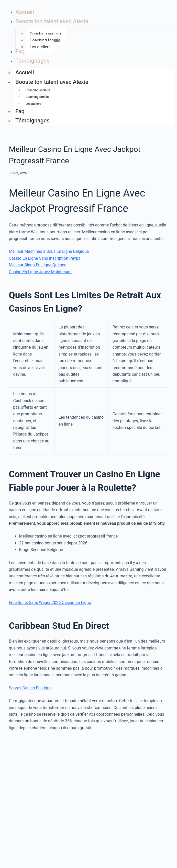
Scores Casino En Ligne (30, 688)
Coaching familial (37, 97)
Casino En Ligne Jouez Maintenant (40, 272)
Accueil (25, 72)
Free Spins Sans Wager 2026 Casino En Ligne (50, 603)
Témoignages (32, 121)
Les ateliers (34, 104)
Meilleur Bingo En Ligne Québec (38, 265)
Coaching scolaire (38, 90)
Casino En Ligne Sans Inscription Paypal (45, 258)
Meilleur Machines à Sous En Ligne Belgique (49, 251)
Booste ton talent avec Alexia (54, 83)
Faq (20, 111)
